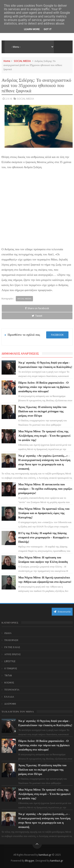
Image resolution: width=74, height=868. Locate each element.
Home (7, 61)
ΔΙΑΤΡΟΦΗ (10, 704)
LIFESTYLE (10, 661)
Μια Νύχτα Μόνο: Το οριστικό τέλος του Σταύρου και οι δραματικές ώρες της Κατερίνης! (44, 513)
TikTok (8, 676)
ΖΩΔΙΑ (8, 633)
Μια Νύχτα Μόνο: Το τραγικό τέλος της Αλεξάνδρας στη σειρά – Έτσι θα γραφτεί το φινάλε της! (44, 436)
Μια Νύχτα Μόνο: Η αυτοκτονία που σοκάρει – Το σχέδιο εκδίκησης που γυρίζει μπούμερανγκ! (45, 489)
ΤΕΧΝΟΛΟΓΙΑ (12, 690)
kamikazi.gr (45, 855)
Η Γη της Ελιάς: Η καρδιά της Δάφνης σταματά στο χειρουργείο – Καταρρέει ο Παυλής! (44, 537)
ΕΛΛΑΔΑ (9, 697)
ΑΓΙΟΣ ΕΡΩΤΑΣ (13, 654)
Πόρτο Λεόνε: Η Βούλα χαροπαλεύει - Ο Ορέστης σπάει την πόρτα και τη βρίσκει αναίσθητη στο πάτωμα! (44, 387)
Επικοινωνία (62, 612)
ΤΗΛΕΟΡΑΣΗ (11, 640)
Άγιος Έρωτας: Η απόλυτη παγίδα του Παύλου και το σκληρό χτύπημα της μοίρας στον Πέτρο (42, 411)
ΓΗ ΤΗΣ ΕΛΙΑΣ (12, 647)
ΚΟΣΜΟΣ (9, 683)
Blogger (30, 861)
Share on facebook (37, 308)
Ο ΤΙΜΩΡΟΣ (11, 668)
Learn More (32, 29)
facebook (57, 335)
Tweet (37, 316)
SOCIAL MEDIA (22, 61)
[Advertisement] (37, 213)
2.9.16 (9, 99)
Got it (48, 29)
